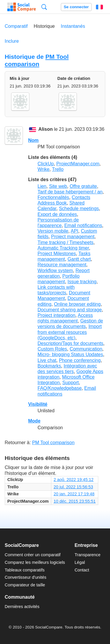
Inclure (12, 41)
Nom (33, 140)
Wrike (44, 169)
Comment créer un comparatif (33, 555)
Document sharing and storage (70, 310)
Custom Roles (52, 349)
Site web (58, 186)
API (75, 231)
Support (71, 383)
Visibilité (38, 404)
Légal (80, 562)
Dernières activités (22, 607)
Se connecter (76, 7)
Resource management (62, 265)
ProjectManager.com (78, 164)
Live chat (47, 360)
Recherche (44, 7)
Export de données (57, 214)
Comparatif (16, 26)
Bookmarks (49, 366)
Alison (46, 129)
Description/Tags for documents (70, 343)
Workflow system (55, 271)
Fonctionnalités (53, 197)
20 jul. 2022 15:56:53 (73, 487)
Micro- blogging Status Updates (70, 354)
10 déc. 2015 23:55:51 (75, 501)
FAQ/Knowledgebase (60, 388)
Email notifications (83, 225)
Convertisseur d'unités (26, 577)
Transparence (87, 555)
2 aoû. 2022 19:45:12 (74, 480)
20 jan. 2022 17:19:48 (74, 494)
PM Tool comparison (37, 60)
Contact (82, 570)
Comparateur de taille (25, 585)
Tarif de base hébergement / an (70, 192)
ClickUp (46, 164)
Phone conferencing (80, 360)
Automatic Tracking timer (63, 248)
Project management (73, 237)
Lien (42, 186)
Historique (44, 26)
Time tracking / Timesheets (66, 242)
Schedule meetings (79, 208)
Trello (58, 169)
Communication (86, 349)
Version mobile (53, 231)
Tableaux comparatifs (25, 570)
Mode (34, 421)
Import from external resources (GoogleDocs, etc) (70, 332)
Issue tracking (82, 282)
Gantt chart (79, 259)
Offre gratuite (83, 186)
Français (99, 7)
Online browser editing (77, 304)
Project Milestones (57, 254)
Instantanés (73, 26)
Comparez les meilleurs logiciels (35, 562)
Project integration (56, 315)
